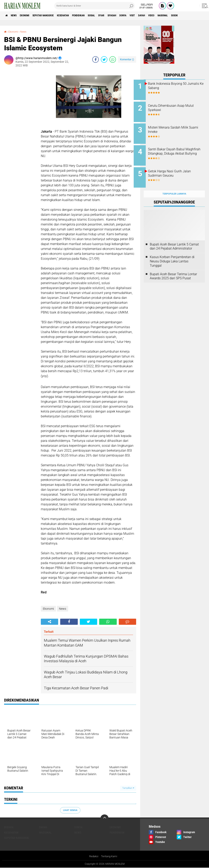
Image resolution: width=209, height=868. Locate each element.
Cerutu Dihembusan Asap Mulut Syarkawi (176, 106)
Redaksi (93, 857)
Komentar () (127, 59)
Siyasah (140, 15)
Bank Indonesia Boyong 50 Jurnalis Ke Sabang (177, 86)
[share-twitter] (104, 59)
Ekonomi (31, 15)
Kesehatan (78, 15)
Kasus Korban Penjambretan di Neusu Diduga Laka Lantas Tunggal (172, 253)
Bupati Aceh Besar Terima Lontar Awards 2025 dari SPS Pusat (173, 268)
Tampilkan (128, 788)
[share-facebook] (96, 59)
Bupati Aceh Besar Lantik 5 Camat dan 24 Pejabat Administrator (174, 239)
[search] (94, 6)
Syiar (127, 15)
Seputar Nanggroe (54, 15)
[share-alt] (49, 622)
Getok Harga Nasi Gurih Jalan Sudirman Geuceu (179, 168)
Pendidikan (97, 15)
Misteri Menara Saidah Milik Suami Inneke (178, 127)
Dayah (178, 15)
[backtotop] (104, 818)
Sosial (114, 15)
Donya (154, 15)
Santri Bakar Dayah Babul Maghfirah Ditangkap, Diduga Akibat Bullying (179, 150)
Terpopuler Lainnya (174, 186)
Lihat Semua (70, 810)
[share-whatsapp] (113, 59)
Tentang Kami (110, 857)
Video (191, 15)
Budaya (9, 827)
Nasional (45, 833)
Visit (166, 15)
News (17, 15)
